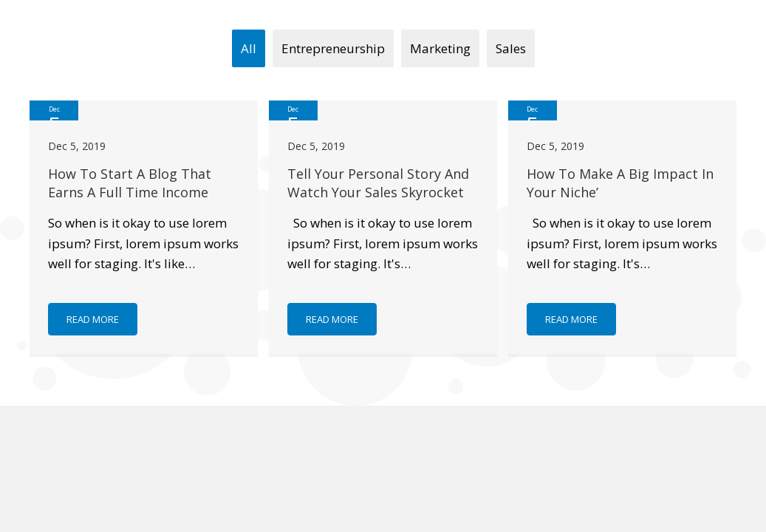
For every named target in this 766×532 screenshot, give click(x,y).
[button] (93, 319)
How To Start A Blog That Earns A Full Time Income (130, 183)
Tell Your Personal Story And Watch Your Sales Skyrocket (378, 183)
